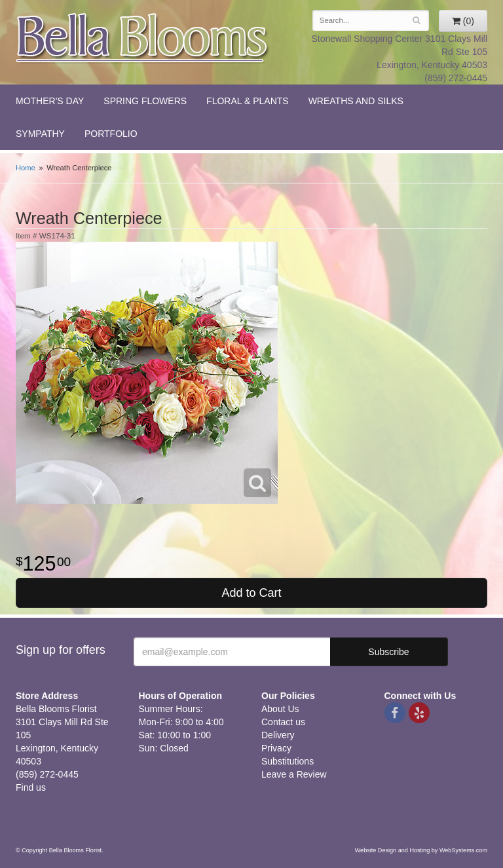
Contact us (283, 722)
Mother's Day (50, 101)
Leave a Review (294, 774)
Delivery (278, 735)
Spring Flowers (145, 101)
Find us (31, 787)
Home (26, 168)
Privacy (276, 748)
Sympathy (40, 134)
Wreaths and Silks (356, 101)
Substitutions (288, 761)
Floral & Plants (248, 101)
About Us (280, 709)
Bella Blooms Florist (143, 38)
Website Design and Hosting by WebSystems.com (421, 850)
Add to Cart (251, 593)
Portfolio (111, 134)
